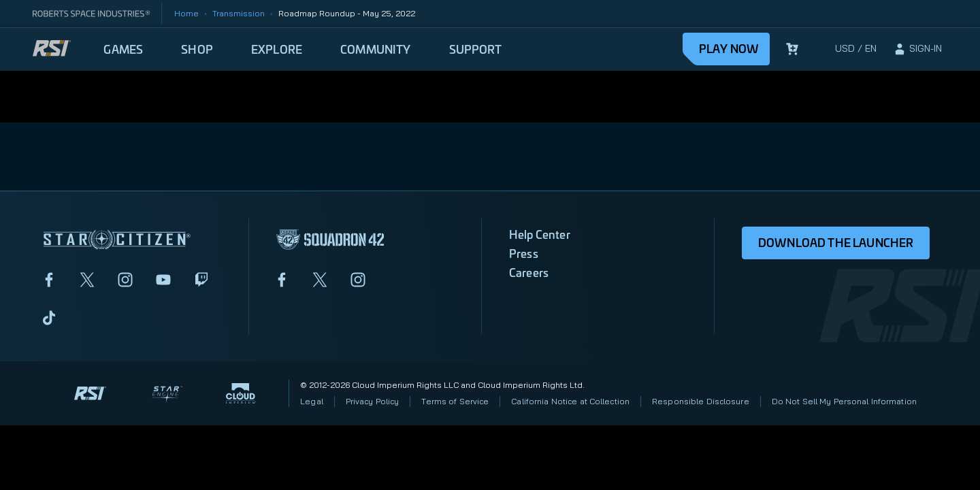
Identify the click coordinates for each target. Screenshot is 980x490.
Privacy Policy (373, 401)
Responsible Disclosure (701, 401)
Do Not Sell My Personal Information (844, 401)
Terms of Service (455, 401)
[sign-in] (917, 49)
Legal (312, 401)
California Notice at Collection (570, 401)
